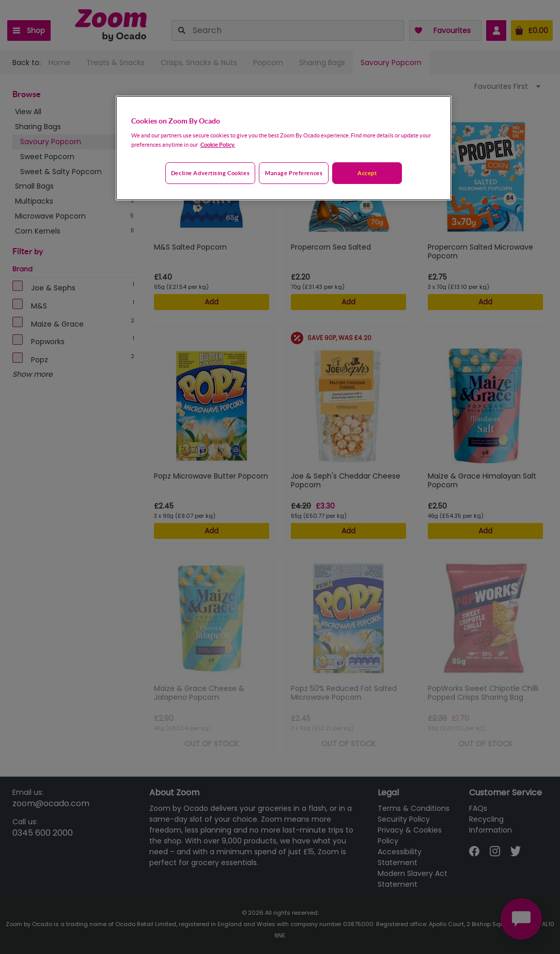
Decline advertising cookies (210, 173)
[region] (284, 148)
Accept (367, 173)
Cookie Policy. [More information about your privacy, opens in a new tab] (218, 144)
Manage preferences (294, 173)
